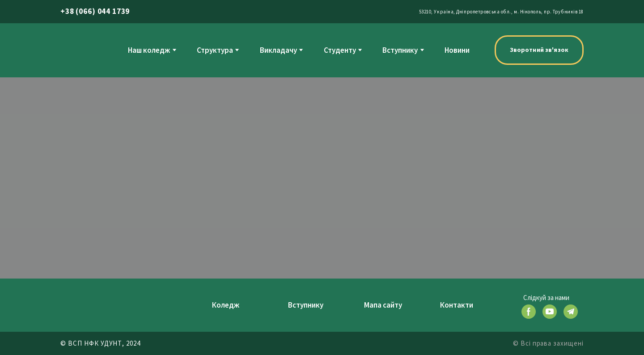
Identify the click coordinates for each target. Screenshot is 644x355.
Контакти (457, 305)
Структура (215, 50)
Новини (457, 50)
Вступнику (400, 50)
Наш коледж (149, 50)
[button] (539, 50)
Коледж (226, 305)
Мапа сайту (383, 305)
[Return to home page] (79, 50)
